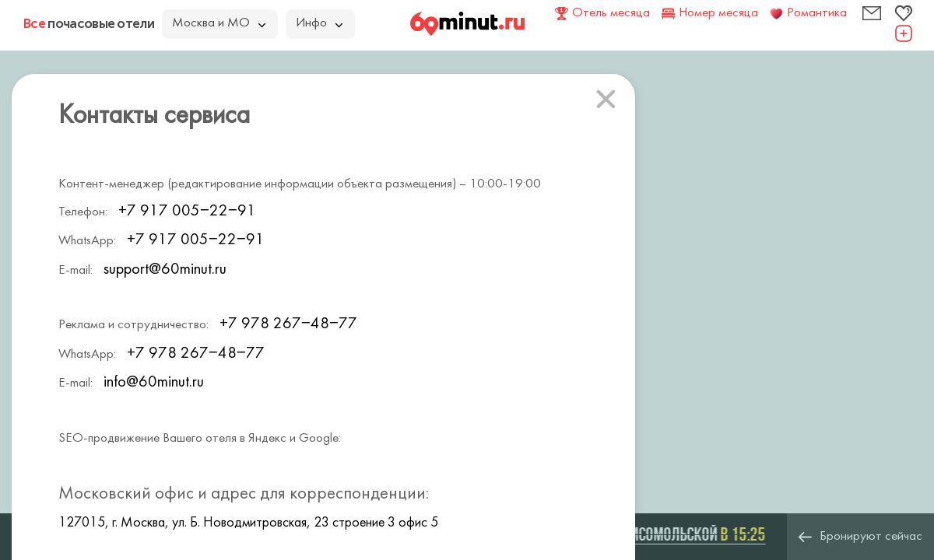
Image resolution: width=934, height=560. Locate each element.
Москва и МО (219, 23)
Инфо (319, 23)
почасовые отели (89, 23)
